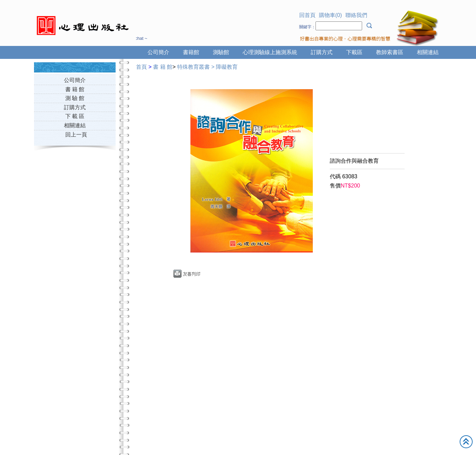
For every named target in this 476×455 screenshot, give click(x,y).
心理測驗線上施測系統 (270, 52)
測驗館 (221, 52)
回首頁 (307, 15)
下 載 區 (75, 116)
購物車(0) (330, 15)
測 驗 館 (75, 98)
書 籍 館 (75, 89)
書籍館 (191, 52)
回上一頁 (76, 135)
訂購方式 (322, 52)
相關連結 (428, 52)
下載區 (354, 52)
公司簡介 (158, 52)
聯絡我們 (356, 15)
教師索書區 (390, 52)
